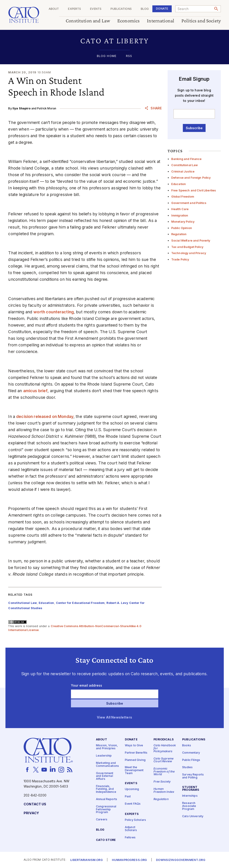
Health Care (180, 209)
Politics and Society (201, 21)
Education (179, 184)
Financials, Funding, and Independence (106, 789)
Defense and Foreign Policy (191, 178)
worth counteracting (54, 312)
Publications (121, 9)
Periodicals (164, 740)
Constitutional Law (185, 165)
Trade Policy (180, 259)
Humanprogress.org (129, 860)
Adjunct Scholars (131, 829)
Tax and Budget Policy (187, 247)
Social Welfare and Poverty (191, 241)
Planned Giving (135, 760)
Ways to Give (134, 746)
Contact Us (35, 804)
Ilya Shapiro (22, 108)
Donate (162, 9)
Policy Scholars (135, 820)
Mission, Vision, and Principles (107, 747)
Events (96, 9)
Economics (128, 21)
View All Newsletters (114, 717)
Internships (190, 796)
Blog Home (107, 56)
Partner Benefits (136, 753)
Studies (187, 767)
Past (128, 797)
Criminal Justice (183, 171)
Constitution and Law (88, 21)
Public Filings (191, 760)
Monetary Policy (183, 222)
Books (187, 746)
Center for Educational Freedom (80, 603)
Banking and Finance (186, 159)
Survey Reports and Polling (193, 776)
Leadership (104, 756)
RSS (129, 56)
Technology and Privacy (189, 253)
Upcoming (132, 789)
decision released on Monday (45, 416)
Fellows (130, 838)
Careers (102, 820)
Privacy (31, 813)
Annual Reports (107, 799)
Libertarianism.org (87, 860)
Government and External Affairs (105, 776)
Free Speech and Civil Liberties (194, 190)
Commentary (191, 753)
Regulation (179, 234)
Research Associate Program (189, 806)
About (54, 9)
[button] (114, 41)
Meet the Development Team (134, 770)
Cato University (193, 816)
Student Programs (191, 789)
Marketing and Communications (107, 765)
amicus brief (35, 391)
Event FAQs (133, 804)
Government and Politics (189, 203)
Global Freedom (183, 197)
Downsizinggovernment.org (181, 860)
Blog (145, 9)
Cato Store (106, 840)
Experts (74, 9)
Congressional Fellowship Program (106, 809)
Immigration (180, 215)
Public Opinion (182, 228)
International (161, 21)
